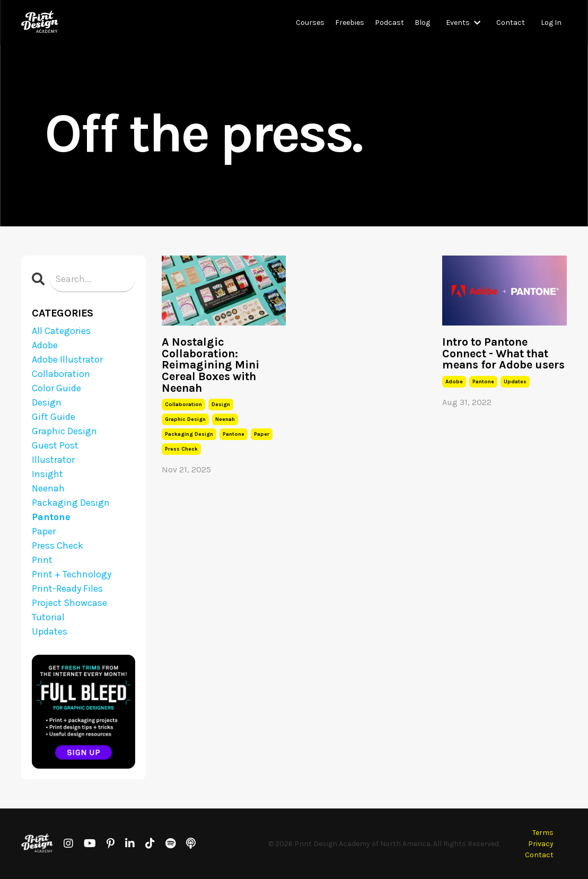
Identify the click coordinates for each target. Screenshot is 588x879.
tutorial (48, 617)
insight (47, 474)
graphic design (185, 419)
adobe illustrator (67, 359)
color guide (56, 388)
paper (262, 434)
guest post (55, 445)
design (221, 405)
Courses (310, 23)
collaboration (183, 405)
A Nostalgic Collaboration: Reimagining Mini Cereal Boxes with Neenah (210, 365)
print (42, 560)
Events (463, 23)
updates (515, 382)
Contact (511, 23)
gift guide (54, 417)
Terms (543, 833)
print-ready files (67, 588)
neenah (225, 419)
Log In (551, 23)
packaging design (189, 434)
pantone (234, 434)
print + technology (72, 574)
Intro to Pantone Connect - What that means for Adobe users (503, 353)
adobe (454, 382)
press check (181, 449)
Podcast (389, 23)
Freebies (350, 23)
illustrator (53, 460)
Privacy (541, 844)
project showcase (69, 603)
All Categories (61, 331)
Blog (422, 23)
